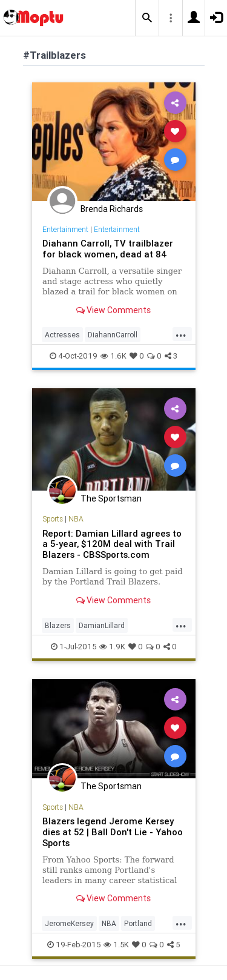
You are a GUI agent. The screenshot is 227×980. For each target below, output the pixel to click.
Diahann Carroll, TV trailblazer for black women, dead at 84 (108, 249)
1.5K (116, 945)
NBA (76, 519)
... (181, 334)
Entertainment (65, 229)
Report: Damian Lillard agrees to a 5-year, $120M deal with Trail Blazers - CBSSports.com (112, 544)
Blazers (58, 625)
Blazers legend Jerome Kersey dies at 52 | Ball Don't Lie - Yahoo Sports (113, 832)
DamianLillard (102, 625)
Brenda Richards (112, 209)
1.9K (112, 647)
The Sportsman (111, 498)
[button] (147, 18)
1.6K (113, 356)
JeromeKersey (69, 923)
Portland (138, 923)
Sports (53, 519)
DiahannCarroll (113, 335)
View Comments (113, 310)
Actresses (62, 335)
